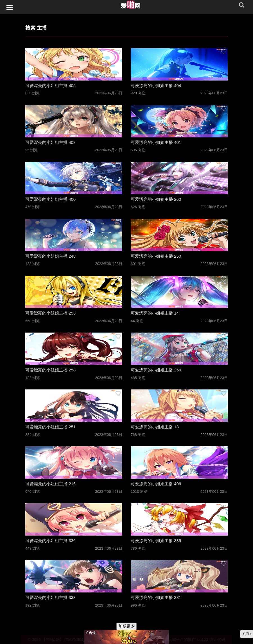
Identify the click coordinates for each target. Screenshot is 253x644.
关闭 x (247, 634)
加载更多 (126, 626)
